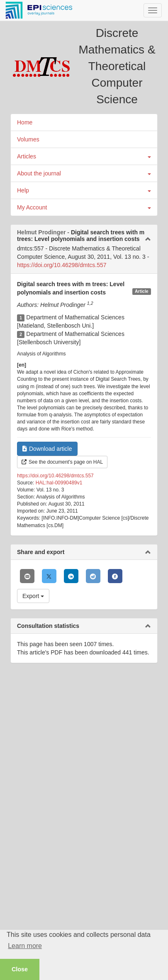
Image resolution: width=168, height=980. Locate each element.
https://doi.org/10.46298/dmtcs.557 (62, 265)
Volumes (28, 139)
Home (25, 122)
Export (33, 596)
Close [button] (20, 969)
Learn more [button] (25, 946)
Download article (47, 449)
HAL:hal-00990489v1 (59, 483)
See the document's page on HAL (62, 462)
